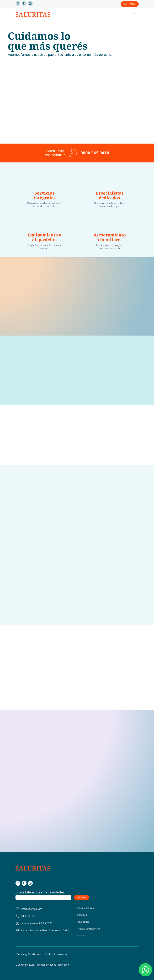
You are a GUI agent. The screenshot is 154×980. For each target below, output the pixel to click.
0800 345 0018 (26, 916)
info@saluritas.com (29, 909)
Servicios (82, 915)
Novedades (83, 922)
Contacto (130, 4)
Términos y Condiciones (28, 954)
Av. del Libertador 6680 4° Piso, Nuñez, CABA (42, 931)
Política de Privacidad (57, 954)
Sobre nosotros (85, 908)
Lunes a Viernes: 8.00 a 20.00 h (35, 923)
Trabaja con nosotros (89, 929)
